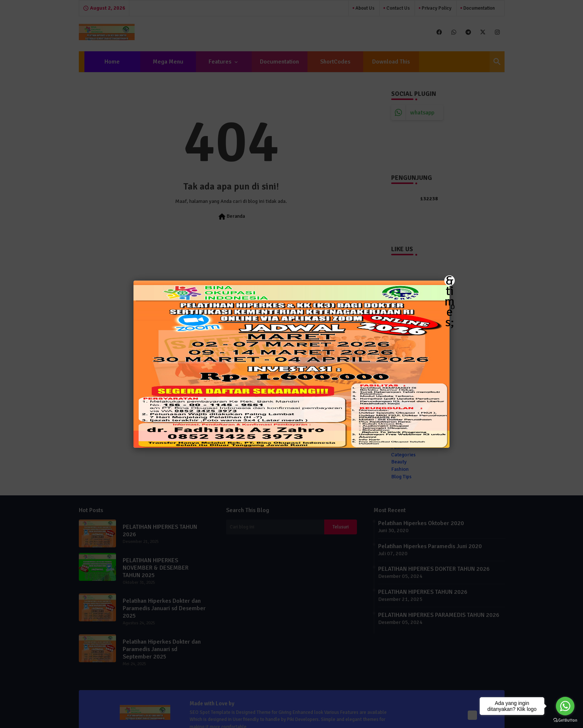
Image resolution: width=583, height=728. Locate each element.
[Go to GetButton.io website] (565, 720)
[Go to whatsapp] (565, 706)
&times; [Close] (450, 281)
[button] (291, 364)
